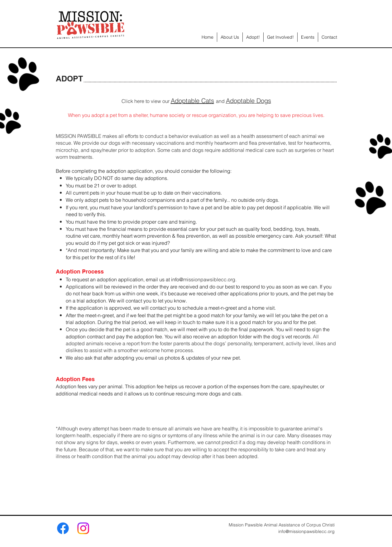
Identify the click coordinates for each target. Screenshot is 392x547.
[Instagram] (83, 528)
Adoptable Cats (192, 101)
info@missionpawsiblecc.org (306, 531)
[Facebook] (63, 528)
